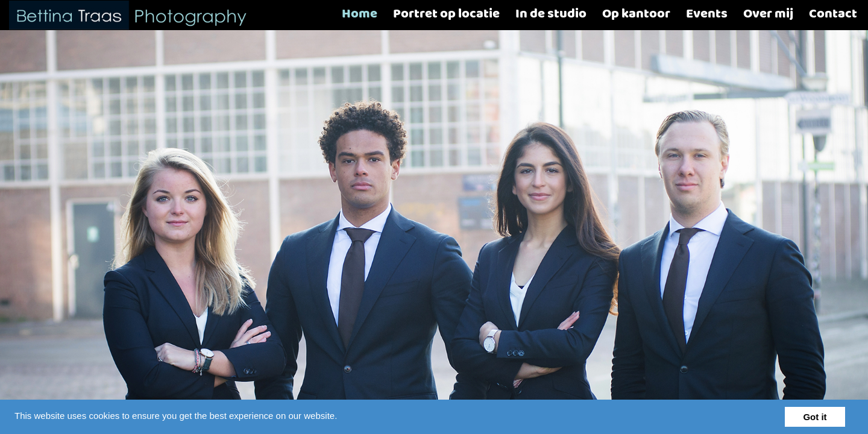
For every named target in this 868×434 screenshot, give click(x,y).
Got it (815, 417)
